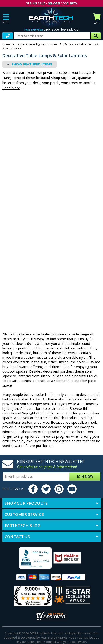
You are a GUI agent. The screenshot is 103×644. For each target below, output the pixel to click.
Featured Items (32, 64)
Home (6, 44)
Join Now (85, 476)
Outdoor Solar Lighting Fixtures (37, 44)
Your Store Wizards (54, 637)
